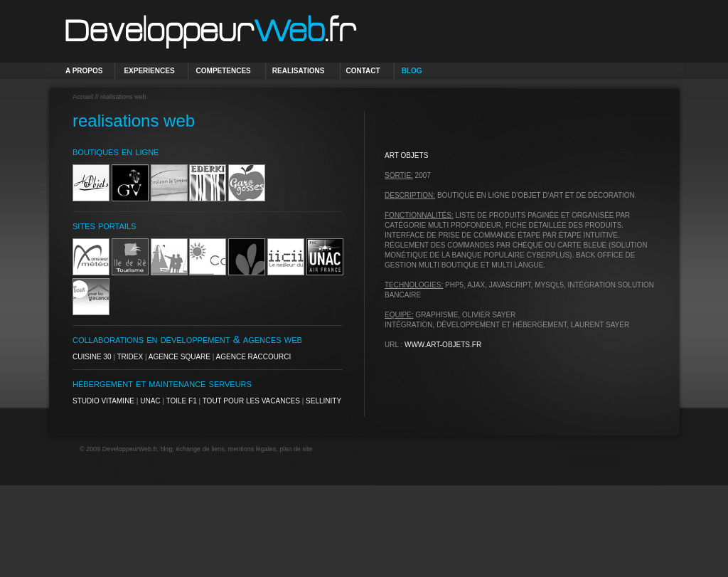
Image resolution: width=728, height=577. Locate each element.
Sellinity (323, 401)
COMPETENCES (224, 71)
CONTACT (363, 71)
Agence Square (180, 357)
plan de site (296, 449)
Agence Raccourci (254, 357)
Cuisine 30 (92, 357)
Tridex (130, 357)
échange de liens (200, 449)
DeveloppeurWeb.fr (130, 449)
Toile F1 (182, 401)
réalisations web (123, 97)
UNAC (150, 401)
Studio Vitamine (103, 401)
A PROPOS (84, 71)
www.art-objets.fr (443, 345)
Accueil (83, 97)
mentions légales (252, 449)
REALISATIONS (299, 71)
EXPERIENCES (149, 71)
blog (167, 449)
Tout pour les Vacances (251, 401)
